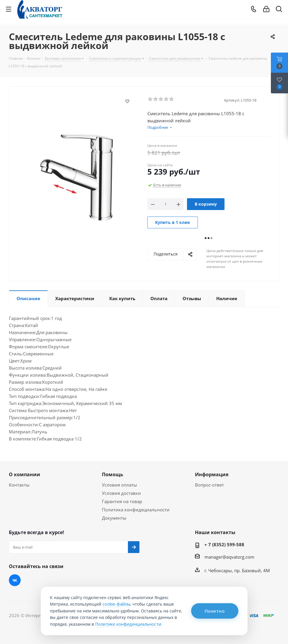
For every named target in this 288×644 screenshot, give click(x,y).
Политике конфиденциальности (128, 624)
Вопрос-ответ (209, 485)
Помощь (113, 474)
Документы (114, 518)
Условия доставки (121, 493)
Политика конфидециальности (136, 510)
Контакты (19, 485)
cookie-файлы (116, 604)
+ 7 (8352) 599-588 (224, 544)
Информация (212, 474)
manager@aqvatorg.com (229, 557)
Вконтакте (15, 580)
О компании (25, 474)
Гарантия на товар (122, 501)
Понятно (215, 611)
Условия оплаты (119, 485)
